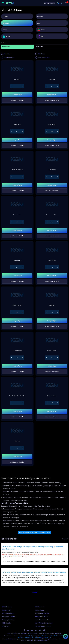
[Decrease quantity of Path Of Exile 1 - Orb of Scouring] (12, 312)
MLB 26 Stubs (6, 623)
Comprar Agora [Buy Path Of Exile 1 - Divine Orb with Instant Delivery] (17, 95)
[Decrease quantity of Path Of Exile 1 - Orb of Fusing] (46, 131)
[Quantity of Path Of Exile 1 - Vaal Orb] (17, 448)
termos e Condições (29, 636)
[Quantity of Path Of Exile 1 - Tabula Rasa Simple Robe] (17, 403)
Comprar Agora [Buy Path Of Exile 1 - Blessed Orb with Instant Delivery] (52, 185)
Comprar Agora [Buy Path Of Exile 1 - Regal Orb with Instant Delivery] (52, 321)
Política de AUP (29, 637)
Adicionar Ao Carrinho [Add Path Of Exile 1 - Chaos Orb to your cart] (52, 100)
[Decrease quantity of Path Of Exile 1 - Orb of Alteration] (12, 358)
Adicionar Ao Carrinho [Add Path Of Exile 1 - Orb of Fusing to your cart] (52, 146)
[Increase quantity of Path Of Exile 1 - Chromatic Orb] (23, 222)
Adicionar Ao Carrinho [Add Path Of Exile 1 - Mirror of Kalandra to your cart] (17, 191)
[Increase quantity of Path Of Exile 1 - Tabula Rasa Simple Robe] (23, 403)
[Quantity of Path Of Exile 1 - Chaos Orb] (52, 86)
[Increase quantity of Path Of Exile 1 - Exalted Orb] (23, 131)
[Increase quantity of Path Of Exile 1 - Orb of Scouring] (23, 312)
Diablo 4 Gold (6, 610)
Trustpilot (34, 592)
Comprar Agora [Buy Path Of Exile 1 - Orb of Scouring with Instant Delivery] (17, 321)
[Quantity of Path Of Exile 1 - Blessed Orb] (52, 177)
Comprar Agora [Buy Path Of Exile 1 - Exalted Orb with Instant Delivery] (17, 140)
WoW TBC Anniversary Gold (44, 623)
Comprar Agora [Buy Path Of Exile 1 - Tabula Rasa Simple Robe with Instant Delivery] (17, 411)
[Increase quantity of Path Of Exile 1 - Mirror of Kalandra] (23, 177)
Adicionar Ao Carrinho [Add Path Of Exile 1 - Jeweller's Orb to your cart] (17, 281)
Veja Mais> (65, 539)
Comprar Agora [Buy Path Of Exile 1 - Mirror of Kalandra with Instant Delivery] (17, 185)
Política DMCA (54, 636)
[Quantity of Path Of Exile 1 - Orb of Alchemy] (52, 403)
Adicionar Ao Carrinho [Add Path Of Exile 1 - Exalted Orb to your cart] (17, 146)
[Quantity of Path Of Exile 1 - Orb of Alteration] (17, 358)
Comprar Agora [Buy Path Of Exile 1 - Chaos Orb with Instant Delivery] (52, 95)
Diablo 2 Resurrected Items (43, 626)
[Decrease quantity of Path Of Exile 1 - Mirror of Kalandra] (12, 177)
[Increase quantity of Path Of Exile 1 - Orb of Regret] (57, 267)
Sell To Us (7, 36)
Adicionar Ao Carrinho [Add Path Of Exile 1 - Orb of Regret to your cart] (52, 281)
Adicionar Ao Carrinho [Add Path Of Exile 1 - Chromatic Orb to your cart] (17, 236)
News (40, 36)
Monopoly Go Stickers (42, 617)
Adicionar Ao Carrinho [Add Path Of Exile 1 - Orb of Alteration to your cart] (17, 372)
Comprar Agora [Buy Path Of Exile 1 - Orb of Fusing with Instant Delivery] (52, 140)
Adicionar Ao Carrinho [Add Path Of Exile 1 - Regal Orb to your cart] (52, 326)
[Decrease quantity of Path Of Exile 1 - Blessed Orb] (46, 177)
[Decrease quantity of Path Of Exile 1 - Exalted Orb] (12, 131)
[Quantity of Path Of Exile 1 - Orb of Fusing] (52, 131)
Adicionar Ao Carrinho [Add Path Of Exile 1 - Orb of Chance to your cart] (52, 372)
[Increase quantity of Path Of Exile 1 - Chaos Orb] (57, 86)
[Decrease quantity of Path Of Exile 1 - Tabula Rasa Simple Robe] (12, 403)
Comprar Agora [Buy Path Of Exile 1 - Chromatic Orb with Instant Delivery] (17, 230)
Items (39, 23)
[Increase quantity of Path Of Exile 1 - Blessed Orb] (57, 177)
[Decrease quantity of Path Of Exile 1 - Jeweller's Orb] (12, 267)
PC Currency (5, 16)
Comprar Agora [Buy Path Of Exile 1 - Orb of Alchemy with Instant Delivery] (52, 411)
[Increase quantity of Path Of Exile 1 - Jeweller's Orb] (23, 267)
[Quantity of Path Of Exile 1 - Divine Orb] (17, 86)
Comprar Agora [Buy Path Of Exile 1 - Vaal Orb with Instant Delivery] (17, 456)
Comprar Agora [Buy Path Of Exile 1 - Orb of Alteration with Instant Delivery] (17, 366)
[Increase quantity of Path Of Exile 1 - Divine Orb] (23, 86)
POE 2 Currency (7, 607)
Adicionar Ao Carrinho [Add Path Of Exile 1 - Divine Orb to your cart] (17, 100)
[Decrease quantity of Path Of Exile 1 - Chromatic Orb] (12, 222)
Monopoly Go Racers (8, 620)
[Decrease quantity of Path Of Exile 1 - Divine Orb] (12, 86)
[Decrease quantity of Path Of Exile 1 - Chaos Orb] (46, 86)
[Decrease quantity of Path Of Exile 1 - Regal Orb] (46, 312)
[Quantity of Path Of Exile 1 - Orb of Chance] (52, 358)
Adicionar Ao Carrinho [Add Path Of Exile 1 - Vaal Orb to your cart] (17, 462)
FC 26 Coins (6, 626)
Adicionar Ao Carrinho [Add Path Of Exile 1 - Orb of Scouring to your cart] (17, 326)
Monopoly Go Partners (9, 617)
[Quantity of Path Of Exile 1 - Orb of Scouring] (17, 312)
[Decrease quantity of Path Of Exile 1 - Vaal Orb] (12, 448)
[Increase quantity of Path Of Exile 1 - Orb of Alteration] (23, 358)
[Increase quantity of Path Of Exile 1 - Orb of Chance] (57, 358)
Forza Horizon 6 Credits (42, 620)
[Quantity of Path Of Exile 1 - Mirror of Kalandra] (17, 177)
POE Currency (39, 607)
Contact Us (48, 637)
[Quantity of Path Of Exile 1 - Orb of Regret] (52, 267)
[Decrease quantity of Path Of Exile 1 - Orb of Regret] (46, 267)
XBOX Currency (6, 23)
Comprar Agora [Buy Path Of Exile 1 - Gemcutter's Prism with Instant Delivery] (52, 230)
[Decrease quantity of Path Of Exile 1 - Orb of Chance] (46, 358)
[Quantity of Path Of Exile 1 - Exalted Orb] (17, 131)
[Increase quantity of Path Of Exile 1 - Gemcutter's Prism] (57, 222)
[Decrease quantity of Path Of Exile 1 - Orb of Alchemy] (46, 403)
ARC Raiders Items (8, 613)
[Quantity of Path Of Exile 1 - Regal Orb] (52, 312)
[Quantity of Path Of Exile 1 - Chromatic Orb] (17, 222)
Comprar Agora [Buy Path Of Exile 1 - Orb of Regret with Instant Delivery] (52, 276)
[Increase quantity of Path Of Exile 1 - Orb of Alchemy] (57, 403)
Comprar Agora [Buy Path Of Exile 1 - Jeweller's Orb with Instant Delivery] (17, 276)
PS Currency (40, 16)
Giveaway (41, 30)
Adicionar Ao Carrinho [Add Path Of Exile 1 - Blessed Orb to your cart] (52, 191)
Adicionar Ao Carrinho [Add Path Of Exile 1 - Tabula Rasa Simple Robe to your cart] (17, 417)
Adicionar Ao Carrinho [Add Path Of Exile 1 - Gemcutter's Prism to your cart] (52, 236)
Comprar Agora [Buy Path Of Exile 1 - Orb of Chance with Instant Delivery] (52, 366)
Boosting (5, 30)
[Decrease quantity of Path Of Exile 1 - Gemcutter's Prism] (46, 222)
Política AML (38, 637)
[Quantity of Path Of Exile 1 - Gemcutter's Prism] (52, 222)
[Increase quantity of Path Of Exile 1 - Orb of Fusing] (57, 131)
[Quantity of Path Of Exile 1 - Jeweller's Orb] (17, 267)
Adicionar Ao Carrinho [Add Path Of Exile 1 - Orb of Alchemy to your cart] (52, 417)
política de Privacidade (42, 636)
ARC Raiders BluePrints (42, 613)
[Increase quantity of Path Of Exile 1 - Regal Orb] (57, 312)
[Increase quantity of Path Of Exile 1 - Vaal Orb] (23, 448)
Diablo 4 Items (39, 610)
